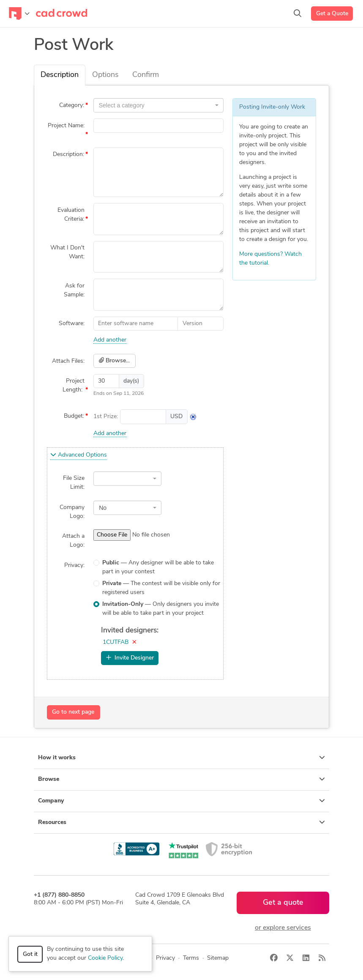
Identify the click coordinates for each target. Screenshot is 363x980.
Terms (191, 958)
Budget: (74, 416)
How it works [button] (181, 758)
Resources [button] (181, 822)
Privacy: (74, 565)
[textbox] (156, 105)
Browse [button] (181, 779)
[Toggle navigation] (19, 14)
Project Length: (74, 386)
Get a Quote (332, 14)
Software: (72, 324)
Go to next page (73, 712)
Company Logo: (72, 512)
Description (60, 75)
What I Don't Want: (67, 252)
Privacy (165, 958)
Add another (110, 340)
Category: (72, 105)
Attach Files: (68, 361)
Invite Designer (130, 658)
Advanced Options (79, 455)
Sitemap (218, 958)
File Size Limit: (74, 483)
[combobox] (158, 105)
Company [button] (181, 801)
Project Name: (66, 126)
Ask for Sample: (74, 290)
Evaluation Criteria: (71, 215)
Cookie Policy (105, 958)
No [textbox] (103, 508)
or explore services (283, 928)
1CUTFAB (116, 642)
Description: (68, 155)
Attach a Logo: (73, 541)
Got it (30, 954)
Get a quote (283, 903)
